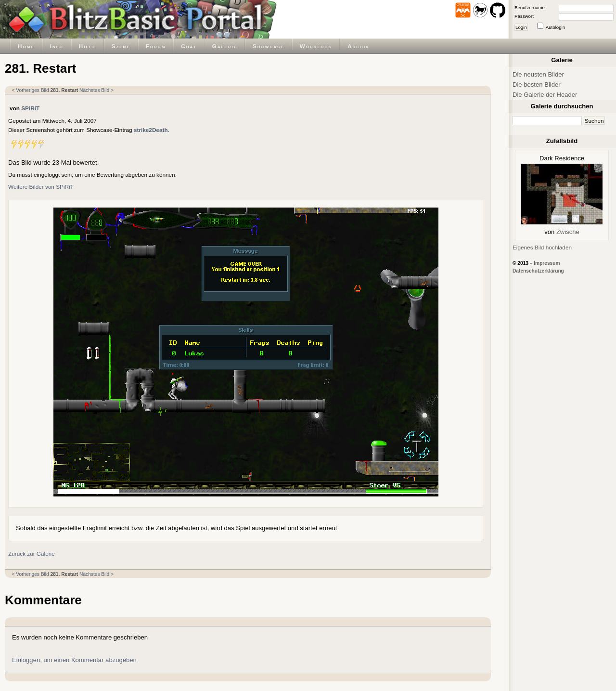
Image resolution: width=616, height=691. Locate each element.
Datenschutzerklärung (538, 271)
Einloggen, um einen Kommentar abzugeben (74, 660)
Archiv (358, 46)
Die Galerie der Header (545, 95)
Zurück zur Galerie (32, 554)
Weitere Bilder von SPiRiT (41, 187)
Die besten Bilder (537, 85)
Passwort (524, 16)
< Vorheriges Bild (31, 90)
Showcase (269, 46)
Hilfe (88, 46)
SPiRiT (30, 108)
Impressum (547, 263)
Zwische (568, 232)
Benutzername (530, 7)
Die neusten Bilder (538, 74)
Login (521, 27)
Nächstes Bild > (96, 90)
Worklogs (316, 46)
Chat (189, 46)
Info (57, 46)
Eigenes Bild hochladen (542, 247)
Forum (156, 46)
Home (26, 46)
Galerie (225, 46)
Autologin (555, 27)
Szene (121, 46)
